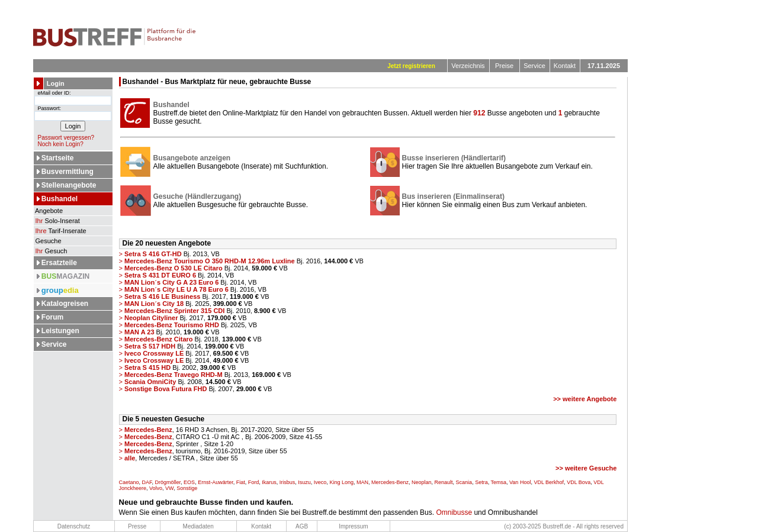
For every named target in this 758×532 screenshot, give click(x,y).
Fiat (241, 482)
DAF (147, 482)
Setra (481, 482)
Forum (52, 317)
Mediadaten (198, 526)
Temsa (499, 482)
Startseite (58, 158)
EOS (189, 482)
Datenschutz (74, 526)
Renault (444, 482)
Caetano (129, 482)
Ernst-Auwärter (216, 482)
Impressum (353, 526)
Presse (137, 526)
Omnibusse (454, 512)
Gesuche (48, 241)
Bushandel (60, 199)
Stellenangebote (69, 185)
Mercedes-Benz (390, 482)
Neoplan (422, 482)
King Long (341, 482)
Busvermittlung (68, 172)
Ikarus (269, 482)
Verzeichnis (468, 66)
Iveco (320, 482)
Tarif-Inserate (60, 231)
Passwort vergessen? (64, 138)
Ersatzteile (59, 263)
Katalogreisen (65, 304)
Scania (464, 482)
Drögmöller (168, 482)
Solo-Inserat (57, 221)
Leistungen (60, 331)
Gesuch (51, 251)
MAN (362, 482)
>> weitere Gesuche (586, 468)
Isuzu (304, 482)
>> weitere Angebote (585, 399)
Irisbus (288, 482)
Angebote (49, 211)
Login (56, 83)
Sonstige (187, 488)
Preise (504, 66)
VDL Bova (579, 482)
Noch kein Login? (59, 144)
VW (169, 488)
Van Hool (520, 482)
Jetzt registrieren (411, 66)
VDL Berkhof (549, 482)
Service (534, 66)
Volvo (156, 488)
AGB (302, 526)
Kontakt (565, 66)
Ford (254, 482)
